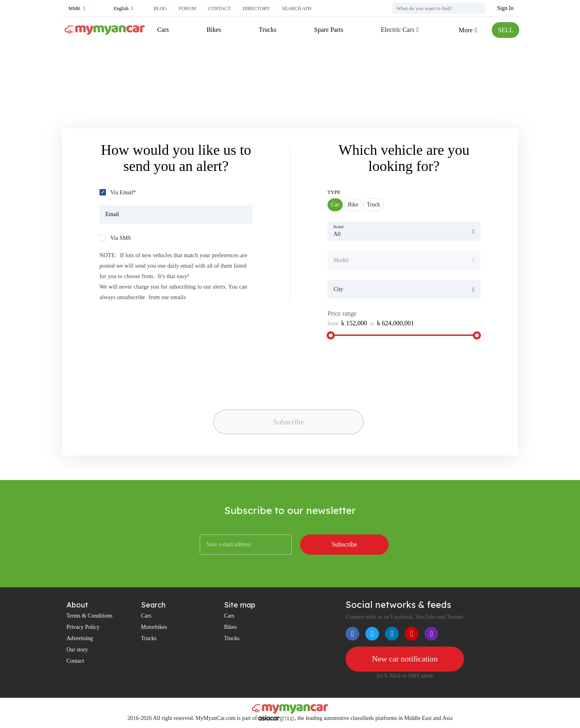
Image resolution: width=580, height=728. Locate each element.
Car (335, 205)
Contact (220, 8)
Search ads (297, 8)
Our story (77, 650)
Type (334, 192)
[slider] (331, 335)
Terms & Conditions (89, 616)
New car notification (405, 659)
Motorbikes (154, 627)
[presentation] (270, 391)
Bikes (214, 30)
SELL (505, 30)
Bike (353, 205)
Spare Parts (328, 30)
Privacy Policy (83, 627)
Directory (257, 8)
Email (112, 214)
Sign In (505, 8)
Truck (374, 205)
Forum (187, 8)
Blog (160, 8)
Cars (163, 30)
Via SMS (121, 238)
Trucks (267, 30)
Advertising (80, 638)
